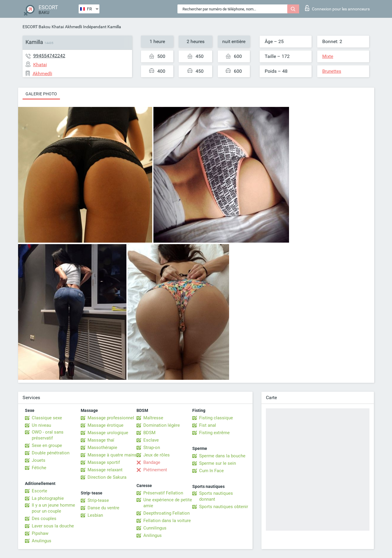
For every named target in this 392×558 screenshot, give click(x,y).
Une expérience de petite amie (168, 503)
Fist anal (208, 425)
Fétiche (39, 468)
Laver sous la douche (53, 526)
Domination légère (162, 425)
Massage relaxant (105, 470)
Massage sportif (104, 462)
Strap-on (152, 448)
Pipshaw (40, 533)
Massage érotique (105, 425)
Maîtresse (153, 418)
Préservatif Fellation (163, 493)
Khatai (58, 27)
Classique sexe (47, 418)
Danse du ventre (103, 508)
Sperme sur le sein (218, 463)
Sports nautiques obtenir (224, 507)
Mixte (328, 56)
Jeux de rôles (157, 455)
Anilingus (153, 535)
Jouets (39, 460)
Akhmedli (73, 27)
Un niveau (41, 425)
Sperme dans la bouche (222, 456)
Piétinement (155, 470)
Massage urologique (108, 433)
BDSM (149, 433)
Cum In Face (211, 471)
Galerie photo (41, 94)
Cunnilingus (155, 528)
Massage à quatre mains (112, 455)
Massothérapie (102, 448)
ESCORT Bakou (36, 27)
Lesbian (95, 515)
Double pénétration (51, 453)
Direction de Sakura (107, 477)
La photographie (48, 498)
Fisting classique (216, 418)
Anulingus (42, 541)
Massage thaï (101, 440)
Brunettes (332, 71)
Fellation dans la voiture (167, 521)
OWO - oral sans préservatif (48, 435)
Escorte (39, 491)
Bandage (152, 462)
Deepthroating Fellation (166, 513)
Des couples (44, 519)
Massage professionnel (111, 418)
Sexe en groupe (47, 445)
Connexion (337, 8)
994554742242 (49, 56)
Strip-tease (98, 500)
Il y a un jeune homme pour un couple (53, 508)
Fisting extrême (214, 433)
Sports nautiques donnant (216, 496)
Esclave (151, 440)
